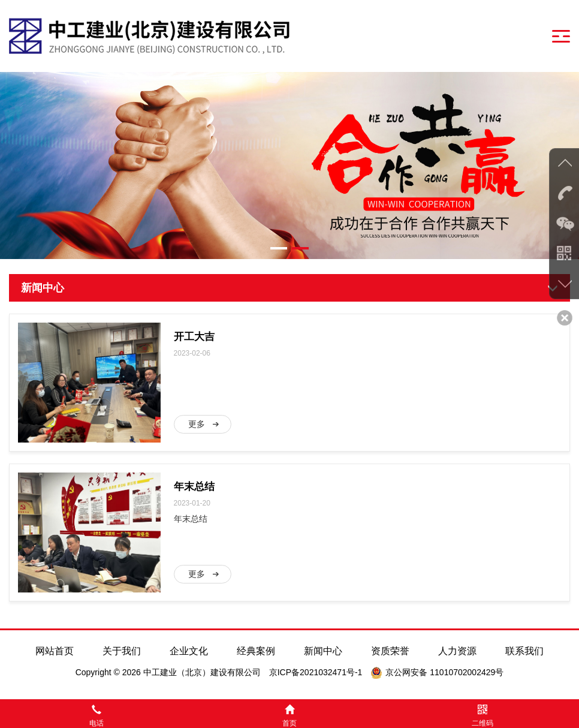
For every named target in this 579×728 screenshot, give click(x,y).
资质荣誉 (390, 651)
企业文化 (189, 651)
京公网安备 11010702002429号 (444, 672)
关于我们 (122, 651)
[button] (279, 248)
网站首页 (55, 651)
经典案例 (256, 651)
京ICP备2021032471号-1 (316, 672)
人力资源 (457, 651)
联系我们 (524, 651)
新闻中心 (323, 651)
